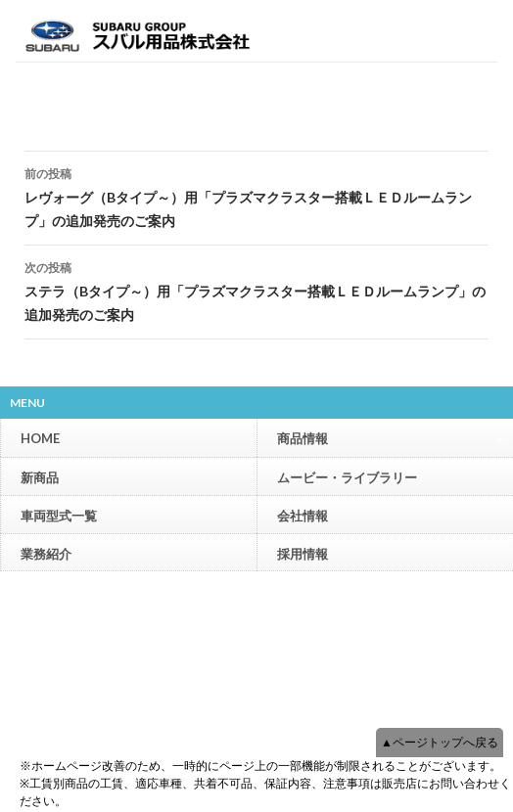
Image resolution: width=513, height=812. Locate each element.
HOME (40, 438)
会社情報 (303, 516)
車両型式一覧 (59, 516)
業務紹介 (46, 554)
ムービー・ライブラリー (347, 477)
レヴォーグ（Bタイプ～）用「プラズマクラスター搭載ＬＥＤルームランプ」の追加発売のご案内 (256, 196)
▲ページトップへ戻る (440, 742)
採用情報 (303, 554)
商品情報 (390, 438)
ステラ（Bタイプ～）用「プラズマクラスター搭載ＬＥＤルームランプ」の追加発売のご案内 (256, 290)
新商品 (40, 477)
